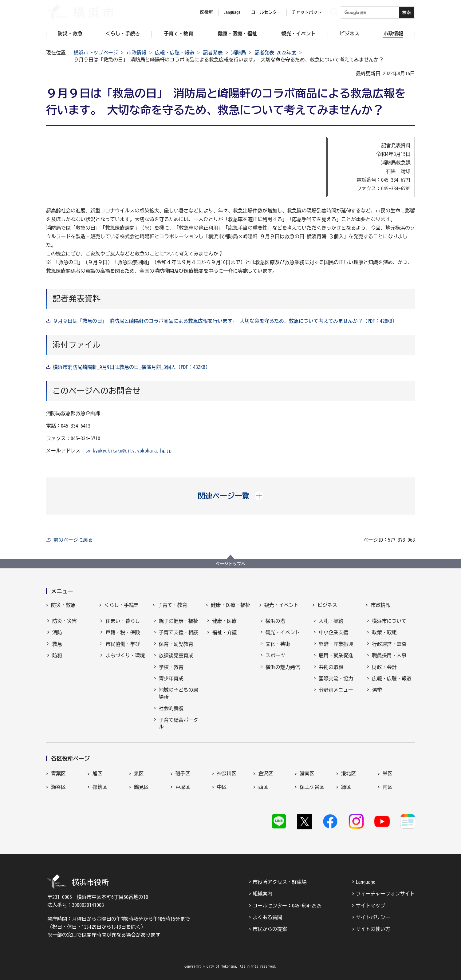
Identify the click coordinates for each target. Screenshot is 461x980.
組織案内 (262, 894)
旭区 (97, 773)
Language (366, 882)
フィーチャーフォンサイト (385, 894)
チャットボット (307, 12)
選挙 (377, 690)
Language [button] (232, 12)
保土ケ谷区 (312, 787)
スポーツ (275, 655)
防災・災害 (65, 621)
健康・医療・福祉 (230, 605)
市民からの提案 (270, 929)
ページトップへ (230, 564)
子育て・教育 (172, 605)
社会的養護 (171, 708)
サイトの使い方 (373, 929)
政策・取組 (384, 632)
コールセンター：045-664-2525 (287, 906)
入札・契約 (331, 621)
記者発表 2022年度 (275, 53)
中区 (222, 787)
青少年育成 (171, 678)
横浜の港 (275, 621)
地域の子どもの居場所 (179, 693)
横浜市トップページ (96, 53)
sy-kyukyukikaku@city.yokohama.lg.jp (128, 451)
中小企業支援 (333, 632)
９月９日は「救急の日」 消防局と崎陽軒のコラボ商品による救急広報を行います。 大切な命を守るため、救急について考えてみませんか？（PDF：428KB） (225, 321)
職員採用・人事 (389, 655)
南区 (388, 787)
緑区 (346, 787)
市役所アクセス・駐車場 (280, 882)
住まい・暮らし (123, 621)
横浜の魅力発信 (283, 667)
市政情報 (136, 53)
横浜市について (389, 621)
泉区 (139, 773)
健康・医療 (224, 621)
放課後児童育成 (176, 655)
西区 (263, 787)
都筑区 (100, 787)
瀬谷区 (58, 787)
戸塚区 (183, 787)
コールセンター (266, 12)
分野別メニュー (336, 690)
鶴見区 (141, 787)
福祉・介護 (224, 632)
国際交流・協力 (336, 678)
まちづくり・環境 (125, 655)
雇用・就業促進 (336, 655)
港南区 (307, 773)
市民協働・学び (123, 644)
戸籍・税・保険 (123, 632)
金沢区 (266, 773)
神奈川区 (227, 773)
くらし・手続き (121, 605)
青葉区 (58, 773)
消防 (57, 632)
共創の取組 (331, 667)
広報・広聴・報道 (175, 53)
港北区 (349, 773)
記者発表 (213, 53)
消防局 (238, 53)
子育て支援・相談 (179, 632)
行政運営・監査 (389, 644)
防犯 (57, 655)
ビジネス (327, 605)
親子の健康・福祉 (179, 621)
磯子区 (183, 773)
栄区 (388, 773)
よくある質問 (267, 917)
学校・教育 (171, 667)
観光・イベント (282, 605)
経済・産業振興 (336, 644)
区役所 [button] (207, 12)
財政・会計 (384, 667)
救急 (57, 644)
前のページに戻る (73, 540)
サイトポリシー (373, 917)
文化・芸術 (278, 644)
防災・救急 (63, 605)
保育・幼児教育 (176, 644)
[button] (231, 496)
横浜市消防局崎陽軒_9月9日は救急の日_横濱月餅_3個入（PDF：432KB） (132, 367)
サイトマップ (371, 906)
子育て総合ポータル (179, 723)
